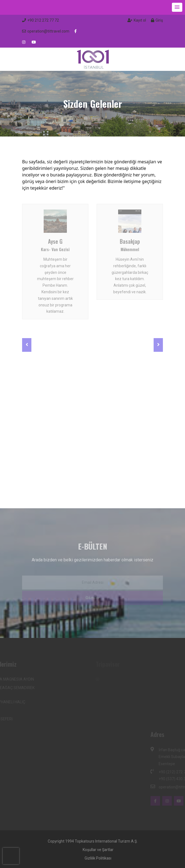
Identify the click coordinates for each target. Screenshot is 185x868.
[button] (177, 7)
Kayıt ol (137, 20)
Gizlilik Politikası (98, 858)
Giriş (157, 20)
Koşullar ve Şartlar (98, 850)
